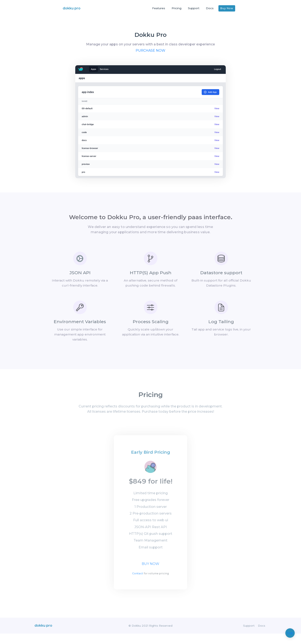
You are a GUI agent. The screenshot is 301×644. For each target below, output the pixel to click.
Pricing (177, 8)
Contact (138, 583)
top (290, 633)
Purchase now (150, 56)
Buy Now (227, 8)
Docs (210, 8)
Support (194, 8)
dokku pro (72, 8)
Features (159, 8)
